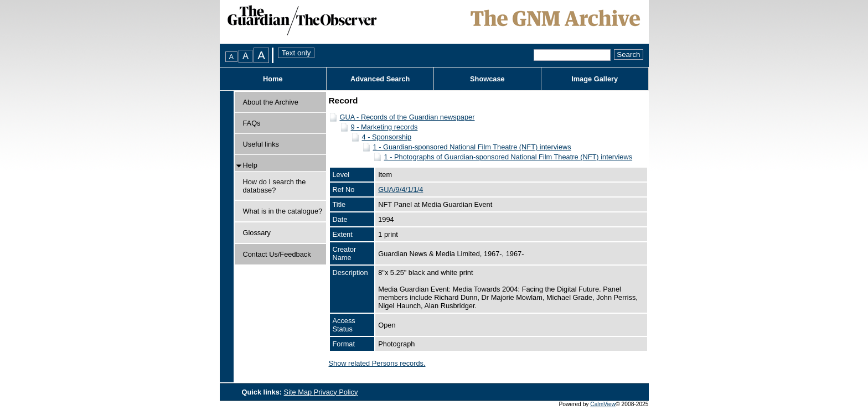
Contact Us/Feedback (277, 254)
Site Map (299, 392)
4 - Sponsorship (387, 137)
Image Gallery (595, 79)
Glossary (257, 233)
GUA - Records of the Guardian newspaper (407, 117)
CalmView (603, 404)
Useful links (261, 144)
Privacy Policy (336, 392)
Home (273, 79)
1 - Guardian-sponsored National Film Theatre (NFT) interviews (472, 147)
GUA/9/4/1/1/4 (401, 190)
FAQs (252, 123)
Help (250, 165)
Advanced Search (380, 79)
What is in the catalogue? (283, 211)
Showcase (487, 79)
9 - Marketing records (384, 127)
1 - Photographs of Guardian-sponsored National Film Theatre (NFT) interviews (508, 157)
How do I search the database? (275, 186)
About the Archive (271, 102)
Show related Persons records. (377, 363)
